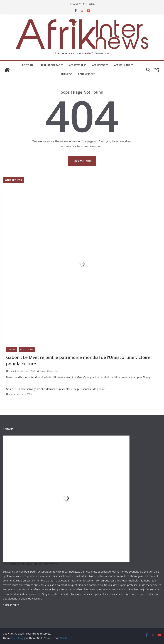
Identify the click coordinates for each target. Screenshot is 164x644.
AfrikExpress (78, 65)
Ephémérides (87, 74)
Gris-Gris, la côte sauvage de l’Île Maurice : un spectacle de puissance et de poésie (55, 389)
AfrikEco (66, 74)
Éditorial (29, 65)
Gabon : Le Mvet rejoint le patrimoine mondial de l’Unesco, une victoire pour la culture (78, 360)
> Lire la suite (11, 605)
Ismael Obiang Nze (49, 371)
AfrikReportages (52, 65)
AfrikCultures (124, 65)
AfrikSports (100, 65)
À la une (11, 350)
